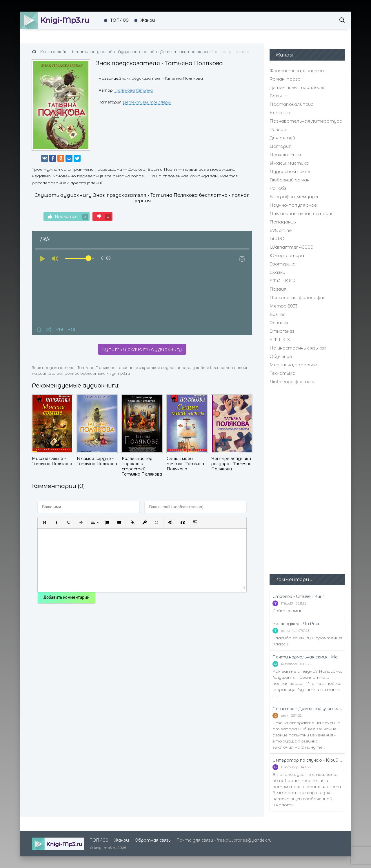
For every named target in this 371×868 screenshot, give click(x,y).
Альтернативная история (302, 213)
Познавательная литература (306, 121)
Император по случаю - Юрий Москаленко (307, 760)
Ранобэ (278, 188)
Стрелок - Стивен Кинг (298, 596)
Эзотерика (283, 264)
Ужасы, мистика (289, 163)
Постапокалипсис (291, 104)
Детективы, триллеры (147, 102)
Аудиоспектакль (290, 171)
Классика (281, 113)
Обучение (281, 356)
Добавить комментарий (67, 597)
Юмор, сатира (287, 255)
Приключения (285, 155)
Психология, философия (298, 297)
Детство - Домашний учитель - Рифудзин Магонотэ (307, 709)
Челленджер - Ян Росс (296, 624)
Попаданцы (283, 222)
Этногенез (282, 331)
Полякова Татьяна (134, 90)
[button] (44, 523)
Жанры (148, 20)
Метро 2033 (284, 306)
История (281, 146)
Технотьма (282, 373)
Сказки (277, 272)
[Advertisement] (307, 478)
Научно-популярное (293, 205)
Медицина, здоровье (293, 365)
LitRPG (277, 239)
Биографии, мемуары (294, 197)
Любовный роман (290, 180)
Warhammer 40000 (291, 247)
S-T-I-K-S (280, 340)
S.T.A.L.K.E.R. (283, 281)
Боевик (278, 96)
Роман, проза (285, 79)
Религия (279, 323)
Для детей (282, 138)
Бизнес (278, 314)
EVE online (281, 230)
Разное (278, 129)
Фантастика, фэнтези (297, 71)
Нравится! (68, 217)
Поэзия (278, 289)
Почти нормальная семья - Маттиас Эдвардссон (307, 657)
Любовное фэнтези (292, 382)
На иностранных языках (298, 348)
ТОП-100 (119, 20)
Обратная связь (153, 840)
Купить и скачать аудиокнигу (142, 349)
